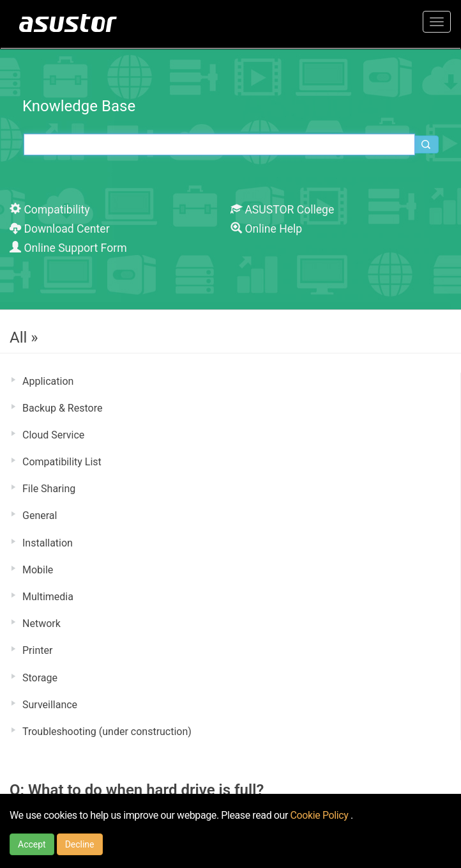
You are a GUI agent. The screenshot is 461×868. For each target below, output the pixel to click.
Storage (40, 678)
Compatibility (50, 210)
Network (42, 624)
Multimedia (48, 597)
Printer (37, 650)
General (40, 515)
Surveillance (50, 705)
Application (48, 381)
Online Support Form (68, 248)
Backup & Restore (62, 408)
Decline (80, 844)
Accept (32, 844)
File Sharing (49, 489)
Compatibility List (62, 462)
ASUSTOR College (282, 210)
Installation (48, 543)
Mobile (38, 570)
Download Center (60, 229)
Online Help (266, 229)
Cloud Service (53, 435)
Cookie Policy (321, 815)
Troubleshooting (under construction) (107, 732)
